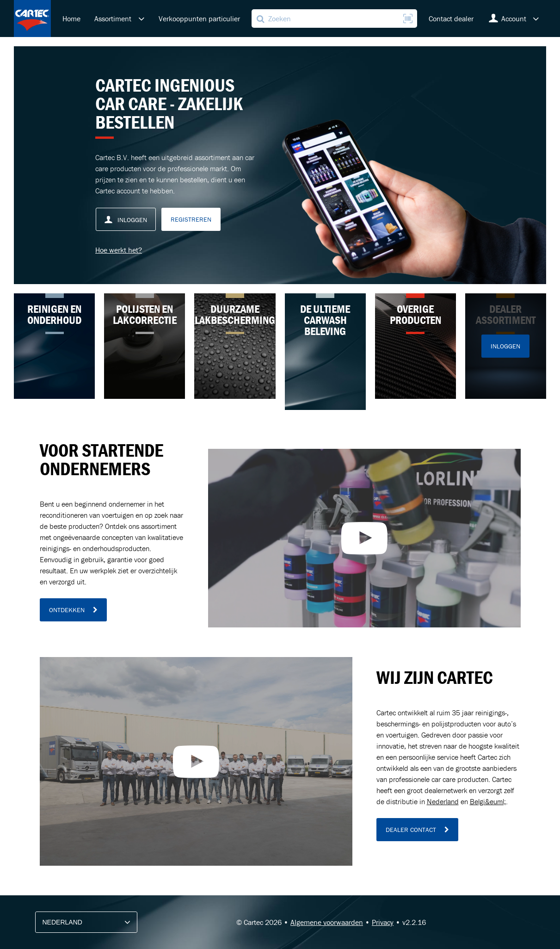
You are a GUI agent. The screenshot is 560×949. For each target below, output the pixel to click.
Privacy (383, 922)
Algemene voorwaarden (327, 922)
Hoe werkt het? (119, 250)
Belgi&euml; (488, 801)
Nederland (443, 801)
